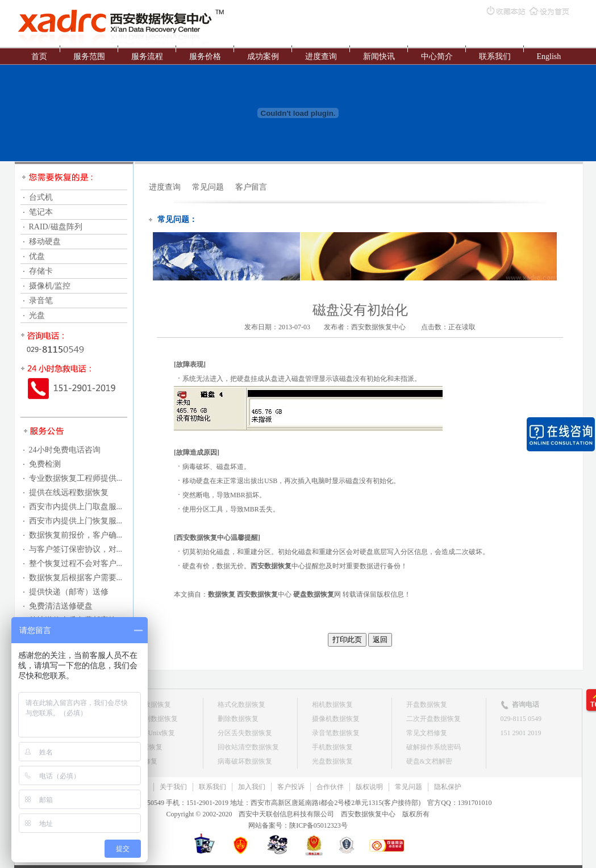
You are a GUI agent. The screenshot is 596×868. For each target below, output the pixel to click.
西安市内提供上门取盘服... (76, 507)
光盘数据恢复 (332, 761)
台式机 (41, 197)
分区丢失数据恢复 (245, 733)
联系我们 (495, 56)
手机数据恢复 (332, 747)
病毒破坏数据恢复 (245, 761)
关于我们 (173, 787)
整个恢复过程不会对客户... (76, 563)
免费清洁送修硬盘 (61, 606)
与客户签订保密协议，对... (76, 549)
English (549, 56)
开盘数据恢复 (427, 705)
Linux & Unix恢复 (149, 733)
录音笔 (41, 301)
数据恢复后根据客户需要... (76, 578)
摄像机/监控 (50, 286)
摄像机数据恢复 (336, 719)
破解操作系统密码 (434, 747)
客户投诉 (291, 787)
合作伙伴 (330, 787)
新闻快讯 (379, 56)
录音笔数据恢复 (336, 733)
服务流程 (147, 56)
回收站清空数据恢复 (248, 747)
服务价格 (205, 56)
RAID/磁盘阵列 (56, 227)
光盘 (37, 315)
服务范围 (89, 56)
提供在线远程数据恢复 (69, 492)
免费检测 (45, 464)
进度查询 (321, 56)
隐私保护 (448, 787)
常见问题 (208, 187)
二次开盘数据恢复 (434, 719)
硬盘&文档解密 (429, 761)
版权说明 (369, 787)
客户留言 (251, 187)
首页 (39, 56)
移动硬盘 (45, 242)
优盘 (37, 256)
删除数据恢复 (238, 719)
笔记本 (41, 212)
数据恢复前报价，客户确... (76, 535)
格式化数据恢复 (241, 705)
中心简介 (437, 56)
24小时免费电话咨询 (65, 450)
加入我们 (252, 787)
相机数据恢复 (332, 705)
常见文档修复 (427, 733)
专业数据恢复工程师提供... (76, 478)
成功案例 (263, 56)
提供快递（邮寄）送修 (69, 592)
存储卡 (41, 271)
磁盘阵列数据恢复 (151, 719)
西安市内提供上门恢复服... (76, 521)
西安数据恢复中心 (378, 327)
